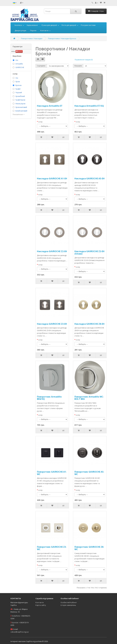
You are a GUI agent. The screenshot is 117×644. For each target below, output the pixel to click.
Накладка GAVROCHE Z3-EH (52, 324)
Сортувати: (41, 66)
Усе (17, 60)
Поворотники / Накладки (32, 38)
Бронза (19, 51)
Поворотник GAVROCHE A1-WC (52, 473)
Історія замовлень (68, 605)
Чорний (19, 93)
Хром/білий (20, 96)
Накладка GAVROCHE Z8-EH (89, 324)
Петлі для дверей (69, 25)
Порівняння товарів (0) (84, 60)
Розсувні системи (88, 25)
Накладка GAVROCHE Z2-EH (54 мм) (89, 253)
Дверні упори (20, 30)
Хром (18, 82)
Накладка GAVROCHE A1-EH (52, 179)
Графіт (18, 89)
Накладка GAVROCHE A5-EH (90, 179)
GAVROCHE (20, 67)
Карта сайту (41, 605)
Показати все (19, 114)
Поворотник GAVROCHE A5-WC (89, 473)
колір (40, 122)
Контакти (44, 30)
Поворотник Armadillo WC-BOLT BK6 (89, 398)
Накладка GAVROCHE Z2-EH (52, 251)
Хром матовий (21, 107)
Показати (78, 66)
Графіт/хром (20, 100)
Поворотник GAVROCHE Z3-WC (52, 548)
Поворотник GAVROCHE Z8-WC (89, 548)
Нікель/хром (20, 104)
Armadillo (19, 64)
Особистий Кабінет (69, 602)
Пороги (33, 30)
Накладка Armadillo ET (50, 106)
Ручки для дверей (49, 25)
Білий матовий (21, 111)
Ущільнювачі (32, 25)
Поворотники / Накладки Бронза (62, 38)
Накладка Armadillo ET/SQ (89, 106)
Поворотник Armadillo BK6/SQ (49, 398)
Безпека (18, 25)
